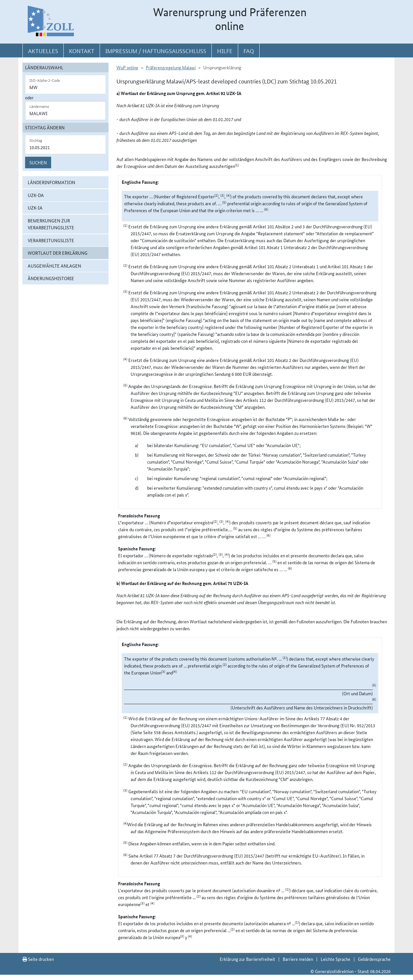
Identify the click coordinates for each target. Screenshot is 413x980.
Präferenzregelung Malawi (171, 67)
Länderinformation (51, 182)
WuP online (127, 67)
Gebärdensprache (374, 959)
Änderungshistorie (51, 278)
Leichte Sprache (335, 959)
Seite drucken (38, 959)
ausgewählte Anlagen (54, 266)
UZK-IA (35, 208)
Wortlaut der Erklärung (58, 253)
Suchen (38, 162)
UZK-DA (36, 195)
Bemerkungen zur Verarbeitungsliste (51, 224)
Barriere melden (298, 959)
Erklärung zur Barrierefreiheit (247, 959)
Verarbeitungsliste (51, 240)
